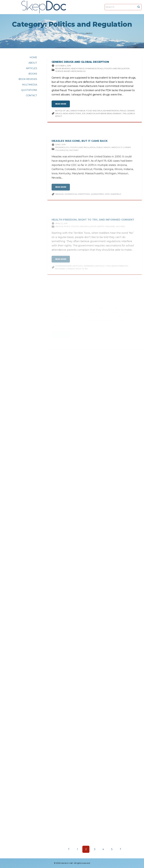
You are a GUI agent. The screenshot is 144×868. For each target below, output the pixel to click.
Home (55, 33)
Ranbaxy (117, 114)
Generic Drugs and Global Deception (80, 63)
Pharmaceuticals (94, 70)
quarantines (97, 198)
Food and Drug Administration (103, 112)
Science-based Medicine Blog (71, 72)
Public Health (103, 151)
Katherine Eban (104, 114)
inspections (75, 114)
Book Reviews (63, 70)
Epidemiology (63, 151)
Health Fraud (78, 70)
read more (61, 106)
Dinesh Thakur (78, 112)
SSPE (107, 198)
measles (60, 198)
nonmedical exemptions (77, 198)
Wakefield (116, 198)
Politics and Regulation (72, 33)
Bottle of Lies (62, 112)
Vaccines (74, 154)
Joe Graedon (89, 114)
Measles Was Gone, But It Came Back (80, 145)
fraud (123, 112)
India (65, 114)
